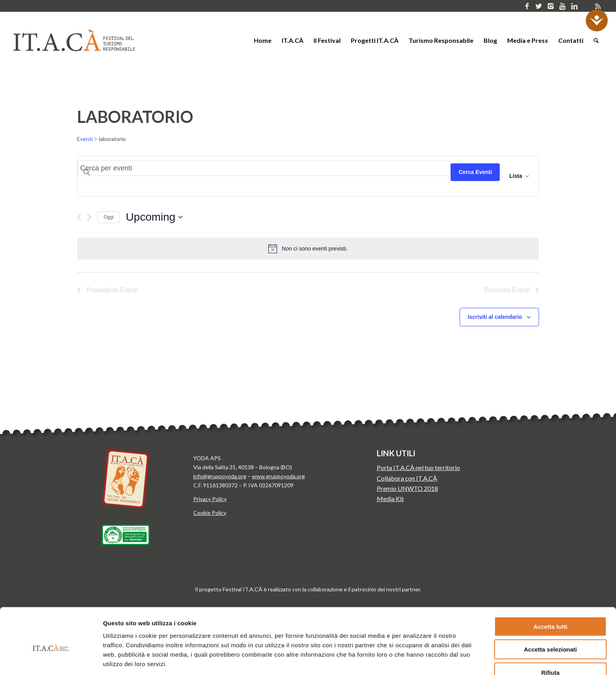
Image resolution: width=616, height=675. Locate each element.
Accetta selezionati (550, 612)
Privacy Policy (210, 499)
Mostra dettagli (412, 659)
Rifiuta (551, 635)
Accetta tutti (551, 589)
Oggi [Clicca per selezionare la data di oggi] (109, 217)
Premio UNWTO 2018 (407, 488)
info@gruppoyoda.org (220, 476)
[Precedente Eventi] (79, 217)
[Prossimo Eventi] (89, 217)
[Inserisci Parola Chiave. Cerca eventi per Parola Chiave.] (264, 168)
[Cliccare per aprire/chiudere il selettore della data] (154, 217)
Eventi (85, 139)
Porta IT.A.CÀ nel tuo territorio (418, 467)
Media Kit (390, 498)
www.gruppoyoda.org (278, 476)
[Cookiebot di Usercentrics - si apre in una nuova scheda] (51, 660)
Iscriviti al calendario (495, 317)
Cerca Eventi (475, 172)
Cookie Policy (210, 513)
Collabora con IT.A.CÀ (407, 478)
